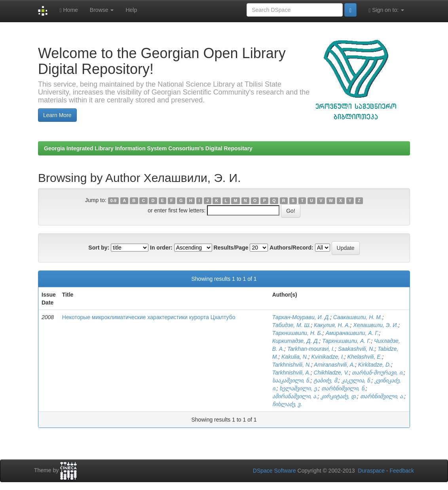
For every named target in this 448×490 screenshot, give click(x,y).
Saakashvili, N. (356, 349)
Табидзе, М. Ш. (292, 325)
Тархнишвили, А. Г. (346, 341)
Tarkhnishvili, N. (292, 365)
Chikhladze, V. (331, 373)
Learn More (57, 115)
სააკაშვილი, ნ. (291, 380)
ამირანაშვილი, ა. (295, 396)
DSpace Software (274, 471)
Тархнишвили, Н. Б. (297, 333)
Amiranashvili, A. (334, 365)
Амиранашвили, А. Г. (352, 333)
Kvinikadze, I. (328, 357)
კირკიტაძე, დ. (339, 396)
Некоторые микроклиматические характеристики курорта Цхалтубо (149, 317)
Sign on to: (386, 10)
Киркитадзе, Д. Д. (296, 341)
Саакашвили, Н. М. (358, 317)
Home (68, 10)
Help (131, 10)
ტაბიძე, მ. (326, 380)
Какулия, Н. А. (332, 325)
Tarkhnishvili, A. (291, 373)
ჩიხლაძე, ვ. (287, 404)
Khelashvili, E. (365, 357)
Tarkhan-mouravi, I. (311, 349)
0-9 (113, 201)
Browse (102, 10)
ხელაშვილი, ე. (299, 388)
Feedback (402, 471)
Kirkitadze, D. (375, 365)
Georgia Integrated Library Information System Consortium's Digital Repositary (148, 148)
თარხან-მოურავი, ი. (378, 373)
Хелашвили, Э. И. (376, 325)
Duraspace (371, 471)
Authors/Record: (291, 248)
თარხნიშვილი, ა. (382, 396)
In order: (161, 248)
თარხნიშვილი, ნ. (344, 388)
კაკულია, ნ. (357, 380)
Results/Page (231, 248)
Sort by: (99, 248)
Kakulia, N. (295, 357)
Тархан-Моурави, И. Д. (301, 317)
